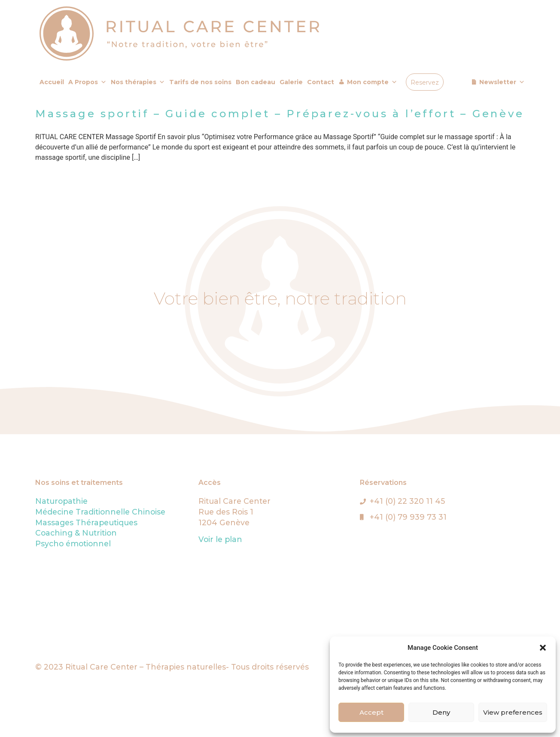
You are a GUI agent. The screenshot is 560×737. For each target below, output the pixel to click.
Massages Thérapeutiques (86, 522)
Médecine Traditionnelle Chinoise (100, 512)
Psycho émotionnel (73, 544)
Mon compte (372, 82)
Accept (371, 712)
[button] (543, 648)
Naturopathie (61, 501)
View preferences (513, 712)
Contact (321, 82)
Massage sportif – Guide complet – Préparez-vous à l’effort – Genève (280, 114)
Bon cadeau (256, 82)
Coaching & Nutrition (76, 533)
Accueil (52, 82)
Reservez (425, 82)
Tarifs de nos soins (200, 82)
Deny (441, 712)
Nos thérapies (138, 82)
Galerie (291, 82)
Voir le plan (220, 539)
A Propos (87, 82)
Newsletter (502, 82)
